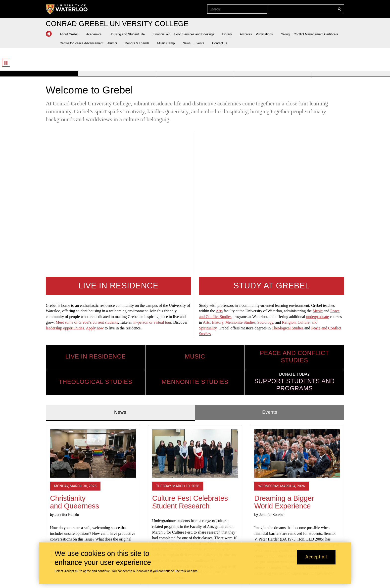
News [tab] (120, 267)
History (218, 177)
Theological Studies (288, 183)
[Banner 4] (273, 74)
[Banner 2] (117, 74)
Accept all (316, 557)
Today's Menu (214, 531)
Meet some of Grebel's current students (87, 177)
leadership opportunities (65, 183)
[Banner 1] (39, 74)
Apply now (95, 183)
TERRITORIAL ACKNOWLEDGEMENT (315, 520)
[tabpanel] (195, 373)
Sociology (265, 177)
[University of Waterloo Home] (67, 9)
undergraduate (317, 171)
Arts (219, 166)
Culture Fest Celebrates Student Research (190, 357)
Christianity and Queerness (74, 357)
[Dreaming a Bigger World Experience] (297, 308)
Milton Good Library (221, 538)
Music (318, 166)
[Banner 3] (195, 74)
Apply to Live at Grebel (224, 524)
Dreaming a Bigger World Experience (284, 357)
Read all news (195, 462)
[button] (71, 34)
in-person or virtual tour (152, 177)
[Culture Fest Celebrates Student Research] (195, 308)
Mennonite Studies (240, 177)
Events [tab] (270, 267)
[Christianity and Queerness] (93, 308)
